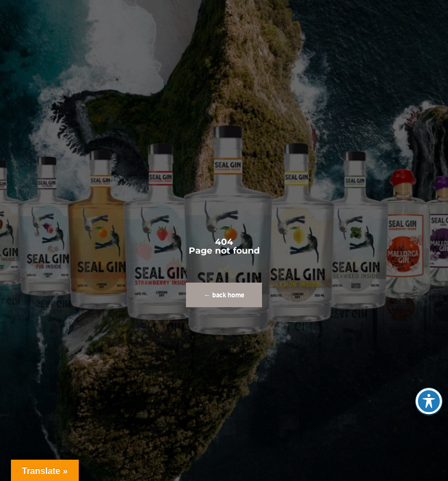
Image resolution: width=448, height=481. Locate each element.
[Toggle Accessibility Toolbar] (429, 401)
